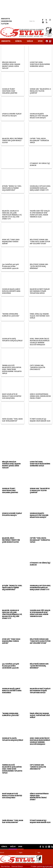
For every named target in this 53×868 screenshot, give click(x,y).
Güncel (19, 41)
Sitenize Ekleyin (17, 866)
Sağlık (30, 41)
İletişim (5, 24)
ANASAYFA (6, 41)
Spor (40, 41)
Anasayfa (6, 19)
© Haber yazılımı (42, 866)
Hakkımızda (7, 21)
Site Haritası (5, 866)
